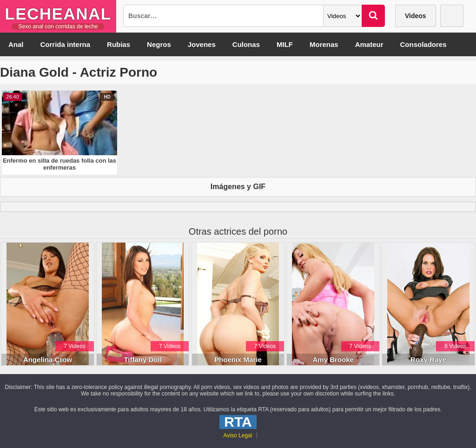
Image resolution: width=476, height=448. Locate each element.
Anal (16, 44)
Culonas (246, 44)
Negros (159, 44)
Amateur (369, 44)
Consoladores (423, 44)
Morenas (324, 44)
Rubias (119, 44)
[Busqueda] (223, 16)
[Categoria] (343, 16)
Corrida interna (66, 44)
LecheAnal (58, 14)
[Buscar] (373, 16)
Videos (416, 16)
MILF (285, 44)
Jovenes (202, 44)
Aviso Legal (238, 435)
